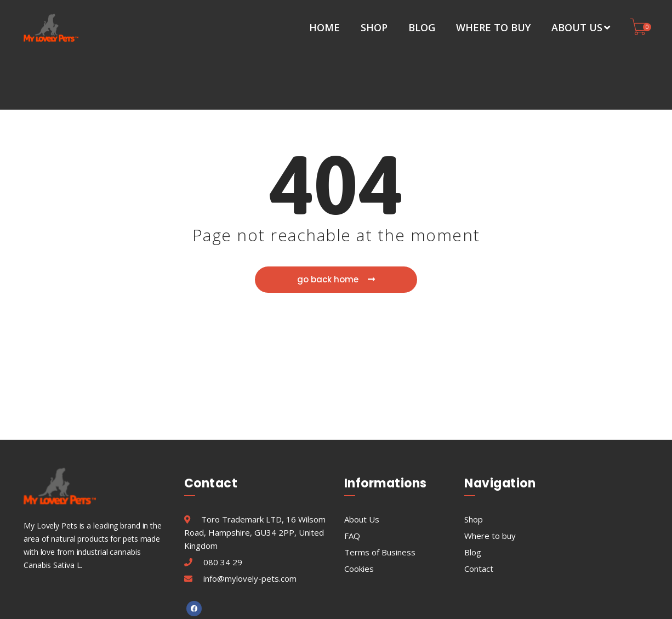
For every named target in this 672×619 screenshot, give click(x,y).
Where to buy (493, 27)
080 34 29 (223, 507)
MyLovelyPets (373, 605)
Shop (374, 27)
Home (324, 27)
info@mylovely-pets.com (250, 524)
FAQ (352, 481)
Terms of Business (380, 497)
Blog (422, 27)
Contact (479, 514)
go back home (337, 226)
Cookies (359, 514)
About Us (581, 27)
